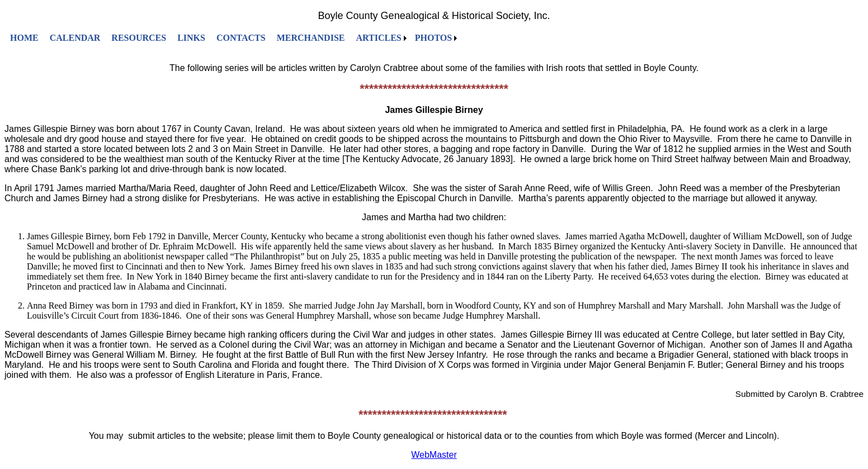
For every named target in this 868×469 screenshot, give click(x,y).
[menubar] (232, 38)
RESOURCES (139, 38)
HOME (24, 38)
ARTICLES (378, 38)
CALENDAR (75, 38)
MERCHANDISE (311, 38)
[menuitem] (24, 38)
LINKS (191, 38)
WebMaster (434, 455)
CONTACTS (241, 38)
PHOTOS (433, 38)
